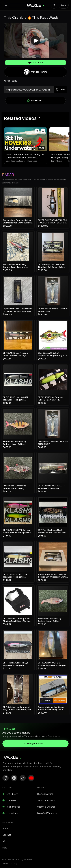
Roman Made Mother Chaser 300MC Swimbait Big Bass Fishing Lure (52, 708)
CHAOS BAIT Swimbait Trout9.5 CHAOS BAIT (53, 443)
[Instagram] (14, 778)
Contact (7, 835)
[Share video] (37, 131)
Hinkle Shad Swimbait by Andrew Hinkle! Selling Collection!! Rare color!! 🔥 (16, 443)
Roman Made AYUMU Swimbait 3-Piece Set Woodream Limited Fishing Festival (53, 575)
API (4, 841)
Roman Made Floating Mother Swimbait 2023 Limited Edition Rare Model (17, 221)
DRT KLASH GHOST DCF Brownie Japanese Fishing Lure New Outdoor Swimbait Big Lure (53, 664)
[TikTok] (23, 778)
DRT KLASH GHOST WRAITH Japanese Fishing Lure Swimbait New (51, 487)
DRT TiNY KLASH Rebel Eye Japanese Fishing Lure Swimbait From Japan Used (16, 664)
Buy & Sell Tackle (47, 813)
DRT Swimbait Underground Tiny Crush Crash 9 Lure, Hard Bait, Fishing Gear (18, 708)
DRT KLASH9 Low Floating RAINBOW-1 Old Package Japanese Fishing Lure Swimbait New (15, 354)
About (6, 828)
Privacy (14, 864)
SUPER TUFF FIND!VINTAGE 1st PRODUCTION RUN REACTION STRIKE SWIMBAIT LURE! (52, 221)
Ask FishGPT (36, 101)
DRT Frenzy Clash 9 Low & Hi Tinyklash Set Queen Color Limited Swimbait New (51, 266)
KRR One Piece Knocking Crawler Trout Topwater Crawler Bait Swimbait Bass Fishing (16, 266)
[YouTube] (31, 778)
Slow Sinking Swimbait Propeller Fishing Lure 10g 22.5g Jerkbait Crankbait (53, 354)
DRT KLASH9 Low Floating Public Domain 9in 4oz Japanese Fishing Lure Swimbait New (50, 398)
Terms (5, 864)
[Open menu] (6, 5)
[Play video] (35, 41)
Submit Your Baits (46, 800)
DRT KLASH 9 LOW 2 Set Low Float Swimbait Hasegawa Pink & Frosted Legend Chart (18, 531)
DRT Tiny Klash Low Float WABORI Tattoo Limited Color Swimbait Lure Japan (52, 531)
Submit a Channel (46, 807)
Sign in (64, 5)
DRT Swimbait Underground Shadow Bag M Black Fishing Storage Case (16, 620)
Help (5, 848)
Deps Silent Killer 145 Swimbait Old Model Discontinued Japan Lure (18, 310)
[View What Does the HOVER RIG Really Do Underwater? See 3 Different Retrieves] (25, 139)
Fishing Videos (11, 807)
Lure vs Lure (10, 813)
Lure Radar (10, 800)
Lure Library (10, 794)
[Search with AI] (54, 5)
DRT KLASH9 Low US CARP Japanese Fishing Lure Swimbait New (16, 398)
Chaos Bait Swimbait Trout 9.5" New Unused (53, 310)
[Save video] (43, 131)
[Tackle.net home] (35, 5)
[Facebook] (6, 778)
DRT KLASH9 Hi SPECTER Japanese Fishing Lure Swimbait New (15, 575)
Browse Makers (45, 794)
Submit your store (35, 744)
